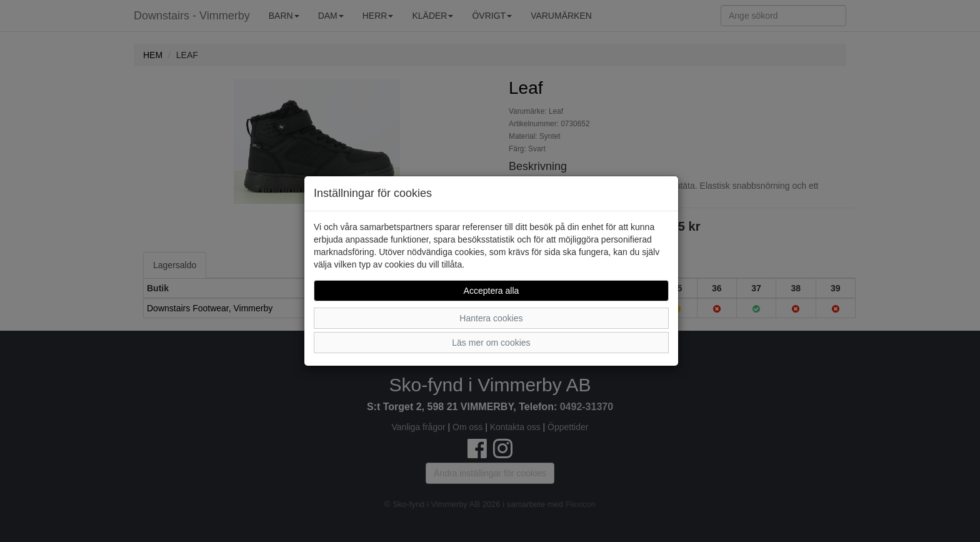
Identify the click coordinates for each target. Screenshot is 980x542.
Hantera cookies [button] (491, 318)
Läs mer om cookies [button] (491, 343)
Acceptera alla (492, 291)
